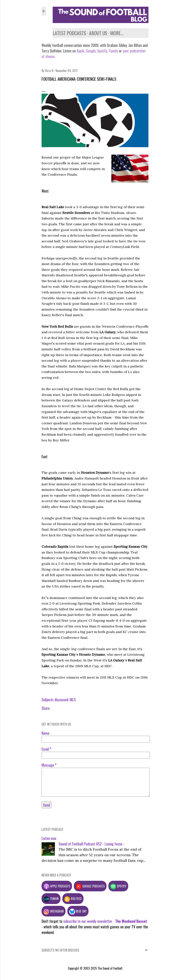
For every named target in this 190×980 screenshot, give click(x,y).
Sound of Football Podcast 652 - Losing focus (90, 844)
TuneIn (113, 51)
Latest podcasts (69, 33)
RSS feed (73, 899)
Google (90, 51)
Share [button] (46, 708)
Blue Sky (78, 911)
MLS (73, 700)
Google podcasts (90, 886)
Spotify (102, 51)
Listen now (49, 838)
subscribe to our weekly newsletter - (105, 921)
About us (98, 33)
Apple (80, 51)
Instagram (54, 911)
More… (117, 33)
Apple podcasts (57, 886)
